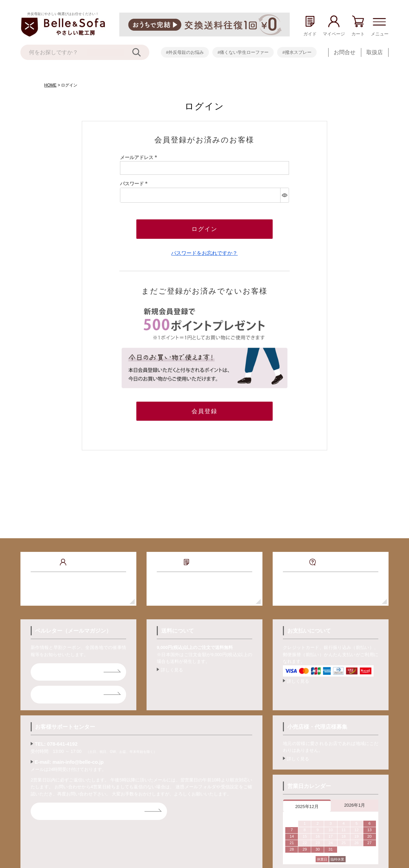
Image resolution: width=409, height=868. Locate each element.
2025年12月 (307, 804)
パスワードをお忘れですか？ (204, 252)
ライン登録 (55, 692)
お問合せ (345, 52)
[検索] (141, 52)
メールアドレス (140, 157)
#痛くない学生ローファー (243, 52)
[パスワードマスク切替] (284, 195)
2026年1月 (355, 803)
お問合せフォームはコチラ (74, 809)
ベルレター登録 (61, 670)
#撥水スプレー (297, 52)
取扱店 (375, 52)
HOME (50, 85)
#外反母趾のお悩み (185, 52)
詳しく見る (172, 668)
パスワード (135, 184)
